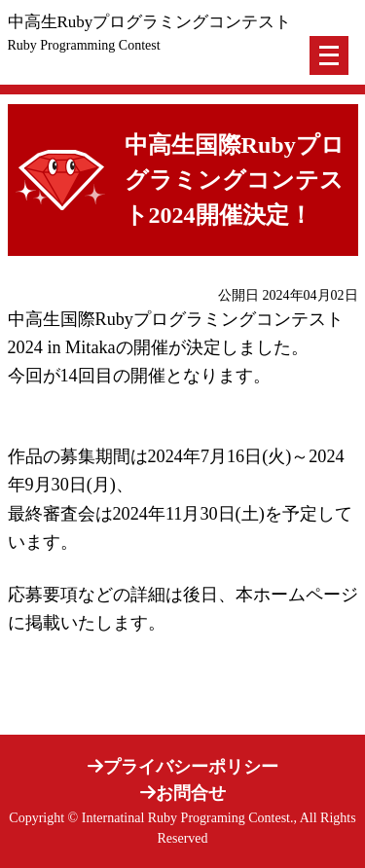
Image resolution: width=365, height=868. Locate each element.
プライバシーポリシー (183, 767)
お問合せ (183, 793)
